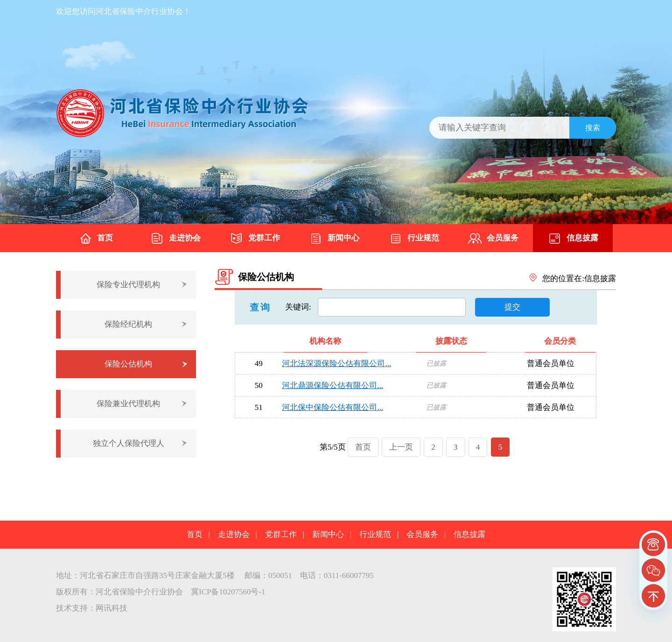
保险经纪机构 (128, 324)
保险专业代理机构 (128, 285)
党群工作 (255, 239)
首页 (96, 239)
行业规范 (414, 239)
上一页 (401, 447)
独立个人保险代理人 (129, 443)
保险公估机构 (128, 364)
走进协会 (175, 239)
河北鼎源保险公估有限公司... (332, 385)
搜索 (593, 128)
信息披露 (573, 239)
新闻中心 (334, 239)
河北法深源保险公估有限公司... (336, 363)
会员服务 (493, 239)
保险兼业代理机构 (128, 404)
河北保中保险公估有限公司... (332, 407)
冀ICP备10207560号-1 (228, 592)
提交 (512, 307)
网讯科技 (112, 608)
